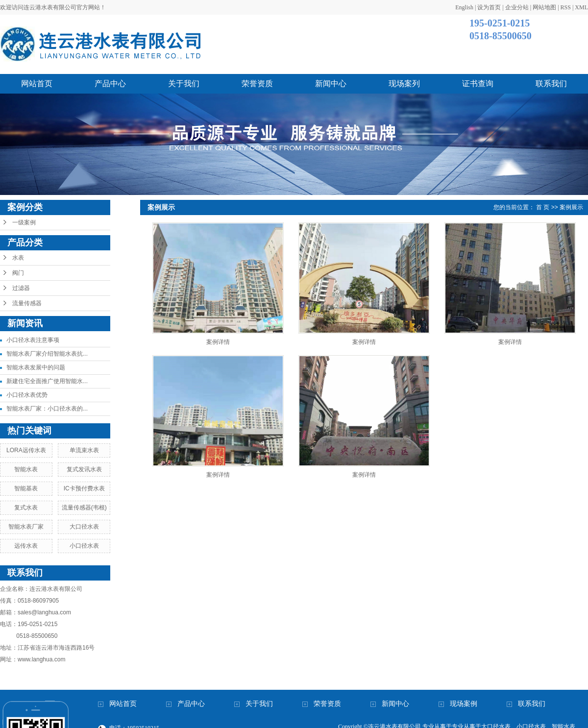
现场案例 (464, 704)
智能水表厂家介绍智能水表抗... (47, 354)
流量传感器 (27, 303)
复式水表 (26, 508)
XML (581, 7)
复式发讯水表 (84, 469)
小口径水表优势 (27, 395)
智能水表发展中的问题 (36, 367)
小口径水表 (84, 546)
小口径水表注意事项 (33, 340)
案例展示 (571, 207)
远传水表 (26, 546)
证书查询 (478, 84)
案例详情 (218, 342)
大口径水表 (84, 527)
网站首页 (37, 84)
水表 (18, 258)
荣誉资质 (257, 84)
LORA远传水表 (26, 450)
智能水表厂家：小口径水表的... (47, 409)
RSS (566, 7)
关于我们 (184, 84)
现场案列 (404, 84)
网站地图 (544, 7)
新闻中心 (331, 84)
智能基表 (26, 488)
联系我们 (551, 84)
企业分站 (517, 7)
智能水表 (26, 469)
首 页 (543, 207)
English (464, 7)
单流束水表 (84, 450)
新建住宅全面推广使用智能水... (47, 381)
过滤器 (21, 288)
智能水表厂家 (26, 527)
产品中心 (110, 84)
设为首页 (489, 7)
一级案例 (24, 222)
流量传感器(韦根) (84, 508)
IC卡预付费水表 (84, 488)
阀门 (18, 273)
